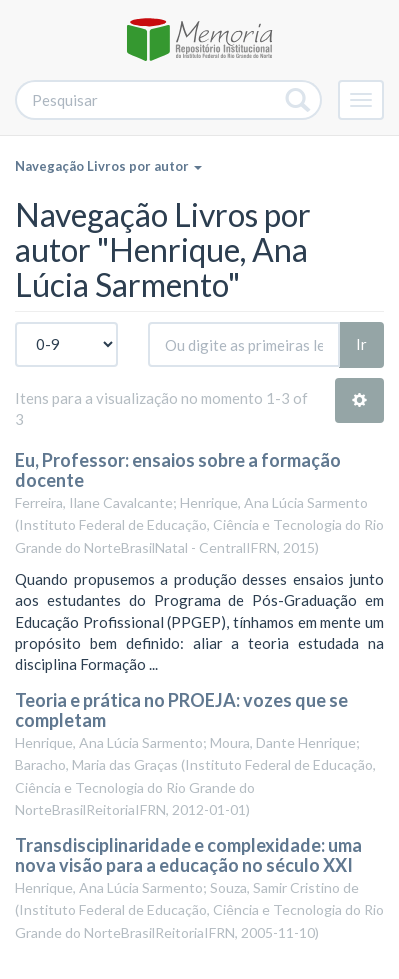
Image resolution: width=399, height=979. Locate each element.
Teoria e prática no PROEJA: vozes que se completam (181, 710)
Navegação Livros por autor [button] (108, 166)
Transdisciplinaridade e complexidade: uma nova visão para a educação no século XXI (188, 855)
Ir (361, 344)
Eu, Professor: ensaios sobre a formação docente (178, 470)
